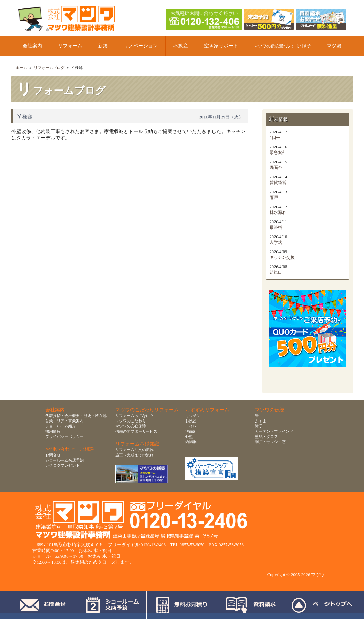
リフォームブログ (49, 68)
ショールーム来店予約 (64, 460)
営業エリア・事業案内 (64, 421)
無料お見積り (181, 605)
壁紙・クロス (266, 436)
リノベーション (141, 46)
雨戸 (274, 198)
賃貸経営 (278, 183)
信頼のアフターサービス (136, 431)
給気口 (276, 272)
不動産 (181, 46)
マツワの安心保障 (131, 426)
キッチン (193, 416)
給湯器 (191, 442)
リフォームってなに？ (134, 416)
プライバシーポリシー (64, 436)
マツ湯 (334, 46)
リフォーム (70, 46)
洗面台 (276, 168)
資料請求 (251, 605)
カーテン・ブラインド (274, 431)
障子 (259, 426)
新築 (103, 46)
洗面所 (191, 431)
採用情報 (53, 431)
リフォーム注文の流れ (134, 450)
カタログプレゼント (63, 465)
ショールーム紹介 (61, 426)
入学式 (276, 242)
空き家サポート (221, 46)
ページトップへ (322, 605)
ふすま (261, 421)
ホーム (21, 68)
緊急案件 (278, 153)
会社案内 (32, 46)
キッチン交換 (282, 257)
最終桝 (276, 227)
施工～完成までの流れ (134, 455)
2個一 (275, 138)
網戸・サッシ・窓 (270, 442)
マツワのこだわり (131, 421)
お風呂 (191, 421)
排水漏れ (278, 212)
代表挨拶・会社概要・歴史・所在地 (76, 416)
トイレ (191, 426)
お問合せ (53, 455)
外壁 (189, 436)
